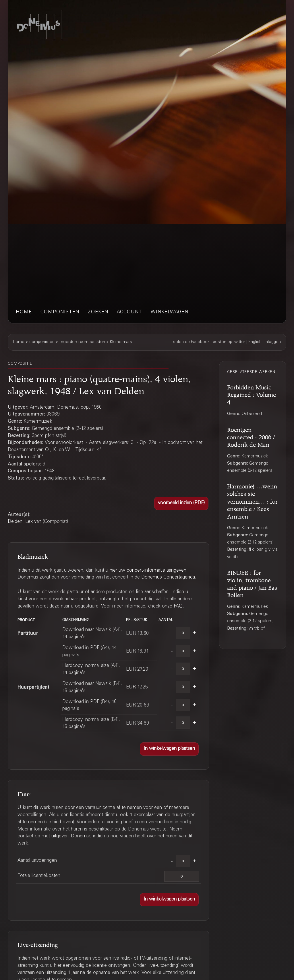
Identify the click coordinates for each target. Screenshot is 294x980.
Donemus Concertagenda (168, 578)
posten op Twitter (229, 342)
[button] (181, 503)
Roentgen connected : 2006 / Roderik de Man (251, 436)
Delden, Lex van (25, 522)
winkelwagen (170, 312)
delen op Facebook (191, 342)
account (129, 312)
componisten (60, 312)
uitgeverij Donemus (71, 836)
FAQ (178, 607)
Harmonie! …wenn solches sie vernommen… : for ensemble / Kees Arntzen (252, 500)
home (24, 312)
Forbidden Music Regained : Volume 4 (252, 394)
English (255, 342)
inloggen (273, 342)
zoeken (98, 312)
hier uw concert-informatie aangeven (148, 571)
